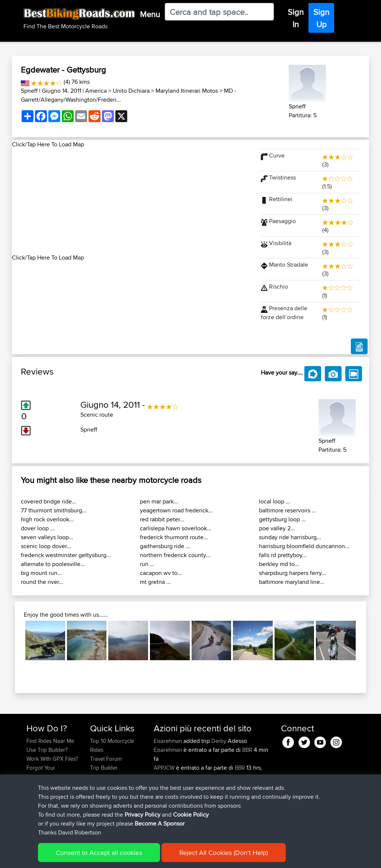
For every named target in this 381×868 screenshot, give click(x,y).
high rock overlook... (47, 519)
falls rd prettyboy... (283, 555)
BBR (247, 750)
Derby (219, 741)
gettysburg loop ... (282, 519)
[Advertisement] (131, 201)
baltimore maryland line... (292, 582)
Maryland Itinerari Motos (187, 91)
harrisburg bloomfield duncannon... (304, 546)
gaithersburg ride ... (165, 546)
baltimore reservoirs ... (288, 510)
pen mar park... (159, 501)
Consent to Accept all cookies (99, 853)
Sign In (296, 18)
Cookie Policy (191, 815)
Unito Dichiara (131, 91)
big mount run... (41, 573)
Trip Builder (104, 768)
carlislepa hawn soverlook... (176, 528)
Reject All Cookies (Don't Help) (224, 853)
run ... (147, 564)
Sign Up (321, 18)
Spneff (29, 91)
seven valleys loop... (47, 537)
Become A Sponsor (160, 824)
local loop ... (275, 501)
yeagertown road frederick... (176, 510)
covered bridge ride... (49, 501)
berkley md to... (279, 564)
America (96, 91)
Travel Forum (106, 759)
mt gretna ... (155, 582)
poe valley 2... (277, 528)
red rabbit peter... (162, 519)
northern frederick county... (175, 555)
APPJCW (165, 768)
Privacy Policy (143, 815)
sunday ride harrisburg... (290, 537)
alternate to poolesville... (53, 564)
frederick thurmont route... (174, 537)
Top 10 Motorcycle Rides (112, 745)
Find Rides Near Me (50, 741)
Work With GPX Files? (52, 759)
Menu (150, 14)
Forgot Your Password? (41, 772)
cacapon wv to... (161, 573)
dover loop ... (38, 528)
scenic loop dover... (46, 546)
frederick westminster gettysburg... (66, 555)
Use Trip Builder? (47, 750)
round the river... (42, 582)
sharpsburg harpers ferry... (292, 573)
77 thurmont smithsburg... (54, 510)
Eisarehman (169, 741)
